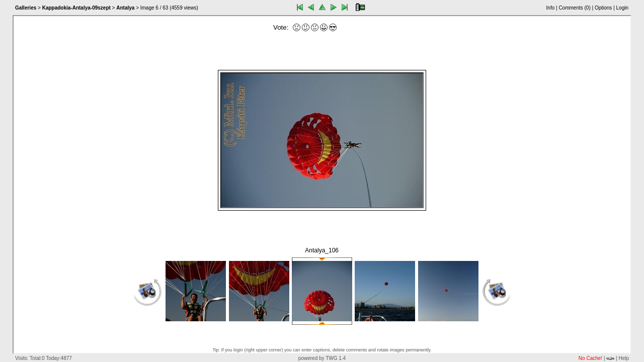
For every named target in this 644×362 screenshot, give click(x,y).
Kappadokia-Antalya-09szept (76, 8)
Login (622, 8)
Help (624, 358)
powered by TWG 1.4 (322, 358)
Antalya (125, 8)
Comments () (574, 8)
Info (551, 8)
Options (603, 8)
